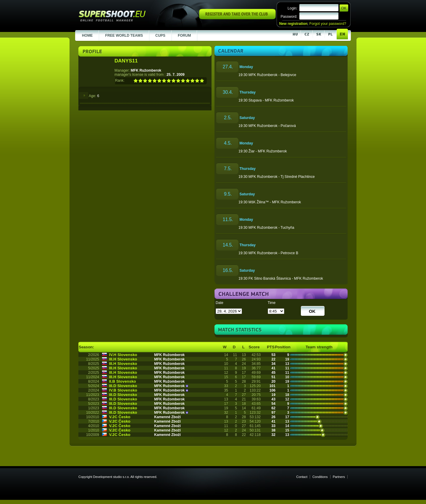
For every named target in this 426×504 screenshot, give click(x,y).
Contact (302, 477)
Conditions (320, 477)
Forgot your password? (328, 24)
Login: (292, 8)
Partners (339, 477)
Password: (289, 17)
